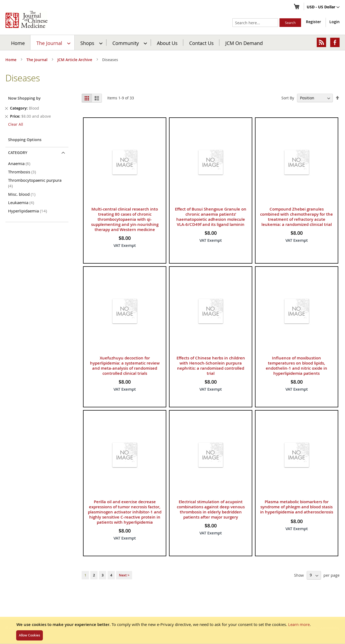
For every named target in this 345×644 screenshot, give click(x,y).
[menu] (172, 43)
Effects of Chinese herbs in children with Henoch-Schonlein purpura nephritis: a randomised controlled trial (211, 366)
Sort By (288, 98)
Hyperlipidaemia (28, 211)
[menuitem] (53, 43)
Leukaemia (22, 202)
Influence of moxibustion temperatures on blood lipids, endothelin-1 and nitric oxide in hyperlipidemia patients (296, 366)
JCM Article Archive (75, 60)
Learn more (299, 624)
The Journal (37, 60)
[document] (172, 630)
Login (334, 22)
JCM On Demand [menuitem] (244, 43)
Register (313, 22)
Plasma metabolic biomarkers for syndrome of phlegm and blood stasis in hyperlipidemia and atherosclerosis (297, 507)
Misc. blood (23, 194)
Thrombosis (23, 172)
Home (18, 43)
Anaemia (20, 163)
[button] (323, 7)
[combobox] (255, 23)
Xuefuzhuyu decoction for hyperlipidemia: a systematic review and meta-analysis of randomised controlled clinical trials (125, 366)
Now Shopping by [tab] (24, 98)
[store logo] (26, 19)
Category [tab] (18, 153)
